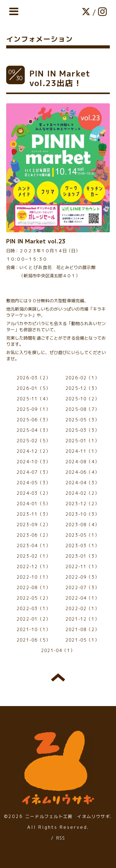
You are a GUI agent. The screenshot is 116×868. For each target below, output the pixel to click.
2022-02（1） (82, 608)
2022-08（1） (34, 587)
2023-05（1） (82, 535)
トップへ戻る (58, 677)
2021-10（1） (34, 629)
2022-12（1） (34, 566)
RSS (61, 838)
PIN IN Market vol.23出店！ (60, 78)
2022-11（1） (82, 566)
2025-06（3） (34, 420)
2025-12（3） (82, 388)
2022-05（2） (34, 598)
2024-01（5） (34, 504)
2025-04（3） (34, 430)
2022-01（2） (34, 619)
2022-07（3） (82, 587)
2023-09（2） (34, 525)
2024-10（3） (34, 462)
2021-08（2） (82, 629)
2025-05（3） (82, 420)
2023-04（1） (34, 546)
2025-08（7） (82, 409)
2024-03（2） (34, 493)
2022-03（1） (34, 608)
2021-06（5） (34, 640)
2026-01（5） (34, 388)
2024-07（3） (34, 472)
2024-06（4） (82, 472)
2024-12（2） (34, 451)
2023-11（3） (34, 514)
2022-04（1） (82, 598)
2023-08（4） (82, 525)
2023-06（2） (34, 535)
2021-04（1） (58, 650)
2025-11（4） (34, 399)
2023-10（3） (82, 514)
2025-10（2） (82, 399)
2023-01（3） (82, 556)
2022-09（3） (82, 577)
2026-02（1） (82, 378)
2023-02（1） (34, 556)
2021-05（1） (82, 640)
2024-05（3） (34, 483)
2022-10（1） (34, 577)
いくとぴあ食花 (36, 267)
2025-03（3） (82, 430)
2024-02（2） (82, 493)
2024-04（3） (82, 483)
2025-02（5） (34, 441)
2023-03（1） (82, 546)
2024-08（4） (82, 462)
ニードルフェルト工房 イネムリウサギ (68, 816)
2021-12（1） (82, 619)
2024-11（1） (82, 451)
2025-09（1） (34, 409)
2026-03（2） (34, 378)
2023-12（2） (82, 504)
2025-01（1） (82, 441)
